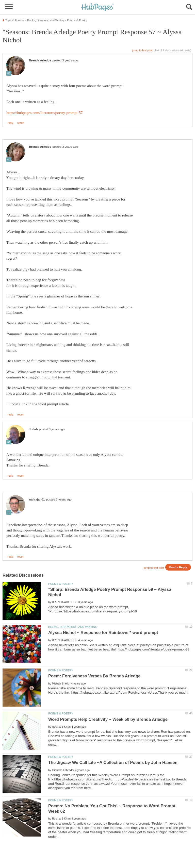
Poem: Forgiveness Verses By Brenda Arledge (94, 676)
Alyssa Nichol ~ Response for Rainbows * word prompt (103, 633)
